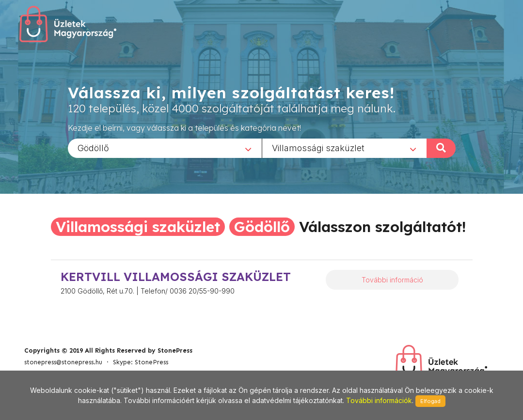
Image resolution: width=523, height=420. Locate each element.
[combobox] (165, 148)
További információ (392, 280)
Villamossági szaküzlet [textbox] (318, 148)
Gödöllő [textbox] (93, 148)
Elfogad (430, 401)
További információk (379, 400)
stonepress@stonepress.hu (63, 362)
